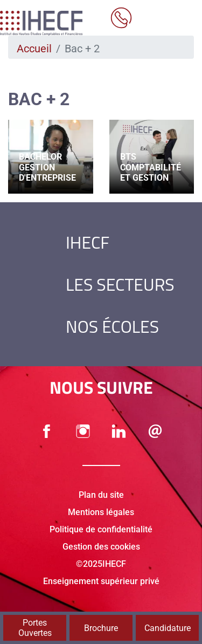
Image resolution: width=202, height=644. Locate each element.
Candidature (168, 628)
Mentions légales (101, 512)
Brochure (101, 628)
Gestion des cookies (101, 547)
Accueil (34, 49)
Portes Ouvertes (35, 628)
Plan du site (101, 495)
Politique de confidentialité (101, 529)
